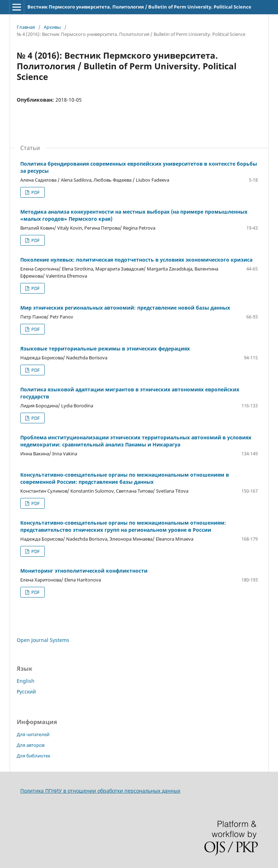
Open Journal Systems (43, 640)
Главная (26, 27)
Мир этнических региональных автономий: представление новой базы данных (125, 308)
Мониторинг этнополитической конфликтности (84, 571)
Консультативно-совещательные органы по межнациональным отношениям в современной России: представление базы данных (125, 478)
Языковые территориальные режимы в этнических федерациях (105, 349)
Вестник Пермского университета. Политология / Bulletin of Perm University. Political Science (139, 7)
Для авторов (31, 745)
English (26, 681)
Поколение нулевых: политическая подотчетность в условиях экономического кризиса (136, 260)
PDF (35, 192)
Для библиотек (34, 756)
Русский (26, 692)
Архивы (52, 27)
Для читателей (33, 734)
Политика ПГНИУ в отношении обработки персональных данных (100, 791)
